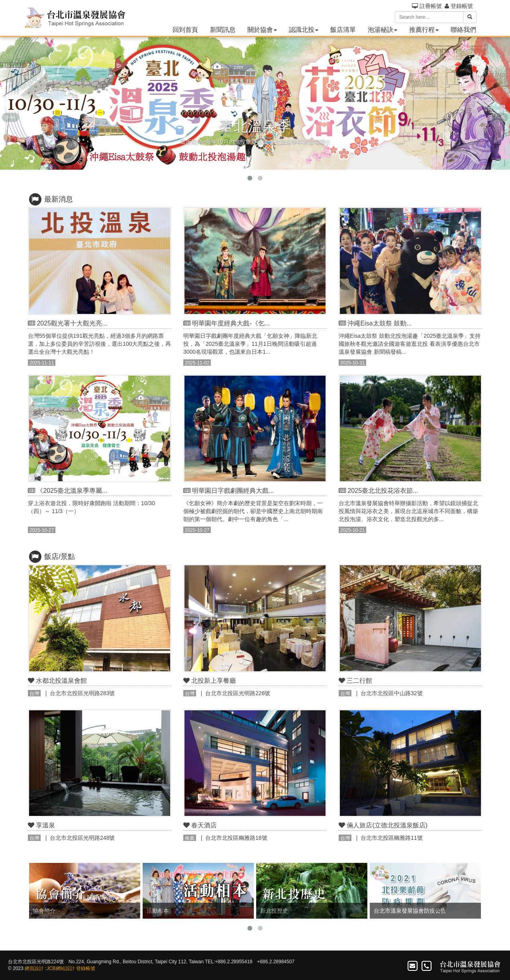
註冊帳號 (427, 6)
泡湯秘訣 (382, 30)
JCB (51, 968)
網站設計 (65, 968)
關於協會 (262, 30)
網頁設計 (34, 968)
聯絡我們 (463, 30)
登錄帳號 (459, 6)
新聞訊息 (223, 30)
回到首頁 (185, 30)
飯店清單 (343, 30)
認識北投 (304, 30)
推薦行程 (424, 30)
